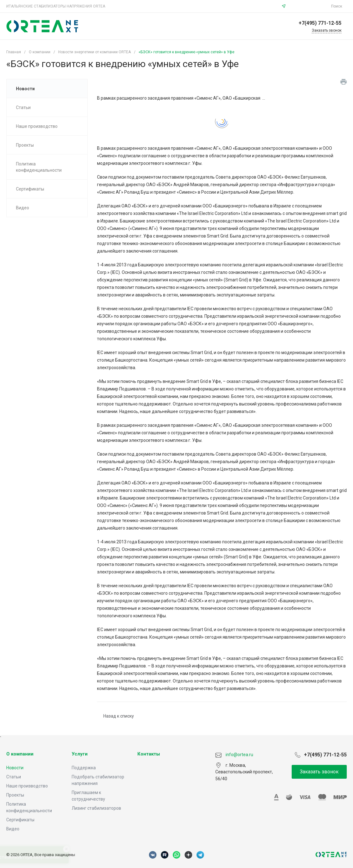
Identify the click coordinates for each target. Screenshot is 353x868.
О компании (20, 754)
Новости (15, 768)
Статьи (14, 777)
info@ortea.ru (309, 6)
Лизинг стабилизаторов (96, 808)
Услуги (80, 754)
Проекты (15, 795)
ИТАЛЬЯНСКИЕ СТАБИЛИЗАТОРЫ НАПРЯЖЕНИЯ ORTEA (56, 6)
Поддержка (84, 768)
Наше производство (27, 786)
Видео (13, 829)
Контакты (149, 754)
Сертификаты (20, 820)
